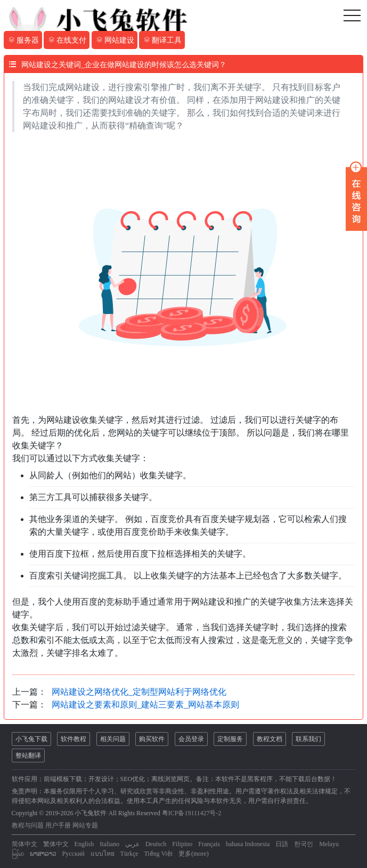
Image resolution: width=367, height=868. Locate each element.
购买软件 (152, 739)
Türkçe (129, 854)
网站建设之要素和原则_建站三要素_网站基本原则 (145, 705)
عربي (132, 844)
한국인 (304, 844)
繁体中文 (56, 844)
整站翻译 (28, 756)
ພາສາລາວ (43, 854)
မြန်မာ (18, 854)
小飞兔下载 (31, 739)
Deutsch (156, 844)
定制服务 (230, 739)
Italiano (109, 844)
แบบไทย (103, 854)
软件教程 (74, 739)
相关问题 (113, 739)
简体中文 (25, 844)
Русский (74, 854)
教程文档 (270, 739)
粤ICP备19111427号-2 (192, 813)
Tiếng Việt (158, 854)
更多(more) (194, 854)
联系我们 (308, 739)
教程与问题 (28, 825)
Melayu (329, 844)
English (84, 844)
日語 (282, 844)
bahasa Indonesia (248, 844)
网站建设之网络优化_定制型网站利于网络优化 (139, 692)
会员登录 (191, 739)
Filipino (182, 844)
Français (209, 844)
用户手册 (58, 825)
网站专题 (85, 825)
